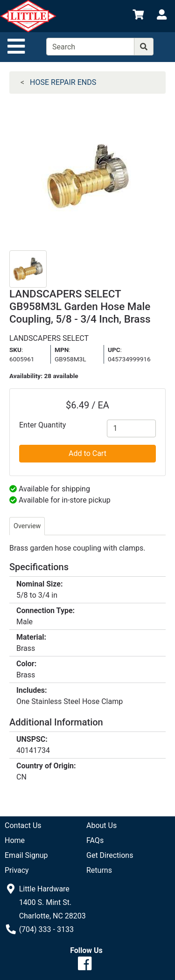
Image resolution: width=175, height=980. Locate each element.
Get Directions (110, 855)
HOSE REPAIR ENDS (63, 82)
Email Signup (26, 855)
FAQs (95, 840)
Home (15, 840)
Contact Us (23, 825)
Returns (99, 870)
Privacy (17, 870)
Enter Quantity (42, 425)
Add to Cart (87, 453)
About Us (101, 825)
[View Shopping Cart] (138, 16)
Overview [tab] (27, 526)
